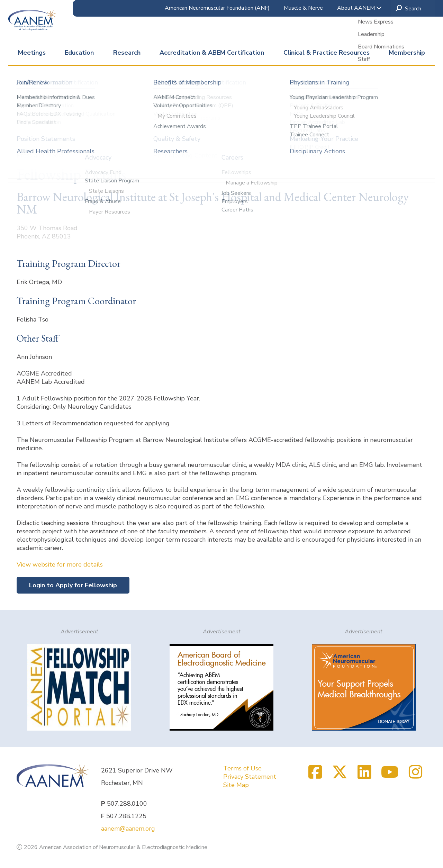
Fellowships (160, 112)
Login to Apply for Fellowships (75, 133)
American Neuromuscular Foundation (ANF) (217, 8)
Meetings (32, 53)
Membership (407, 53)
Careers (127, 112)
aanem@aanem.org (128, 829)
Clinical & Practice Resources (327, 53)
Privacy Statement (250, 777)
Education (79, 53)
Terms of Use (242, 768)
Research (127, 53)
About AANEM (359, 8)
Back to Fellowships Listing (55, 153)
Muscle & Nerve (303, 8)
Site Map (236, 785)
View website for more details (60, 564)
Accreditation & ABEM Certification (212, 53)
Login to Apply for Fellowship (73, 585)
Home (25, 112)
